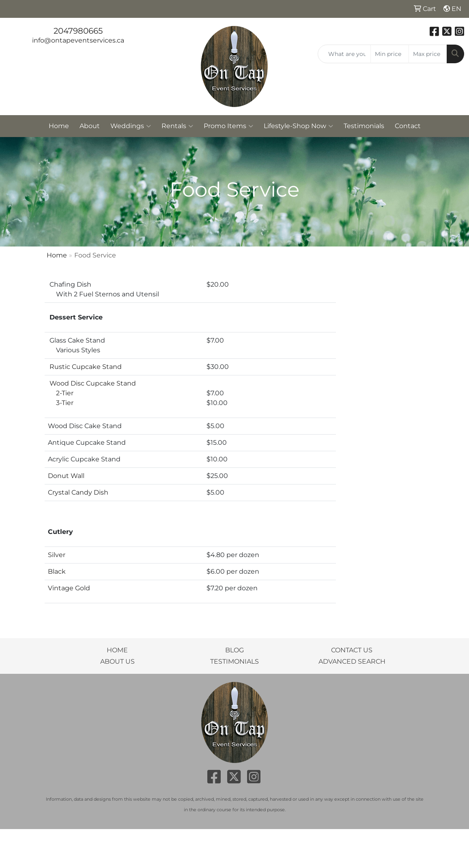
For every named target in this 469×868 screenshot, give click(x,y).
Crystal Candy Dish (78, 492)
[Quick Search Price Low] (390, 54)
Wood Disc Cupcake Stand (93, 383)
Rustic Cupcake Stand (86, 367)
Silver (57, 555)
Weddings (131, 126)
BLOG (234, 650)
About (90, 126)
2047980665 (78, 31)
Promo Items (228, 126)
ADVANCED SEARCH (352, 661)
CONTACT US (352, 650)
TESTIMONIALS (234, 661)
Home (59, 126)
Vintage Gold (69, 588)
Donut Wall (66, 476)
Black (57, 571)
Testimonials (364, 126)
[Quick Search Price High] (428, 54)
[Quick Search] (344, 54)
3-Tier (61, 403)
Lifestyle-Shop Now (298, 126)
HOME (117, 650)
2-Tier (61, 393)
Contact (408, 126)
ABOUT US (117, 661)
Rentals (177, 126)
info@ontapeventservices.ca (78, 40)
